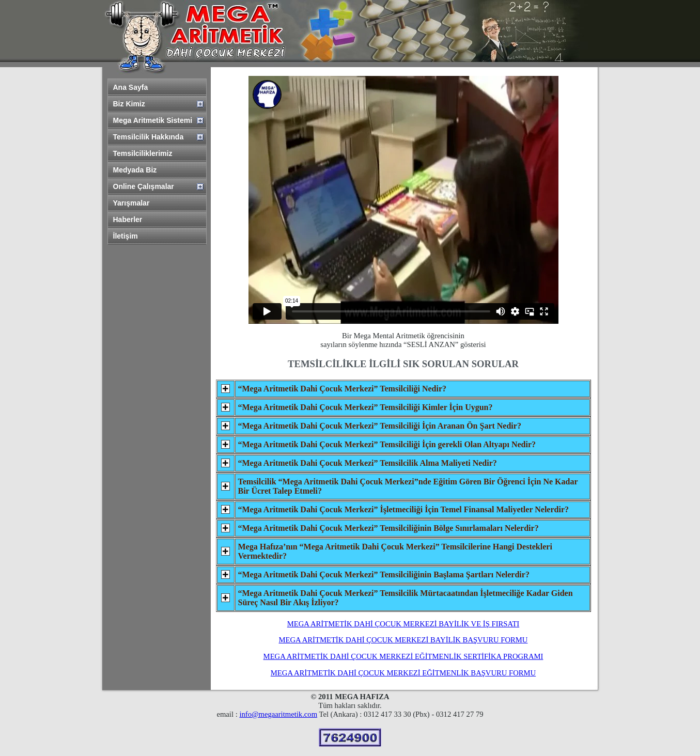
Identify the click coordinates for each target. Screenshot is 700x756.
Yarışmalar (131, 203)
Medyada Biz (135, 170)
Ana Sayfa (131, 87)
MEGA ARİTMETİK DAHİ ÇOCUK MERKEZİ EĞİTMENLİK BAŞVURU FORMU (403, 673)
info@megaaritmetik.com (278, 714)
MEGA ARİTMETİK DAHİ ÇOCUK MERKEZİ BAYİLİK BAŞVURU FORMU (403, 640)
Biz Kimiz (129, 104)
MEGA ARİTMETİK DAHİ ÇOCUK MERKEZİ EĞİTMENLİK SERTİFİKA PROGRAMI (403, 656)
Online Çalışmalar (144, 186)
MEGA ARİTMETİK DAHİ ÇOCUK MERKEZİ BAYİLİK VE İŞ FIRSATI (403, 624)
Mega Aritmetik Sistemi (153, 120)
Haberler (128, 219)
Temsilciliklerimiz (143, 153)
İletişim (126, 236)
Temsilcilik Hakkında (149, 137)
